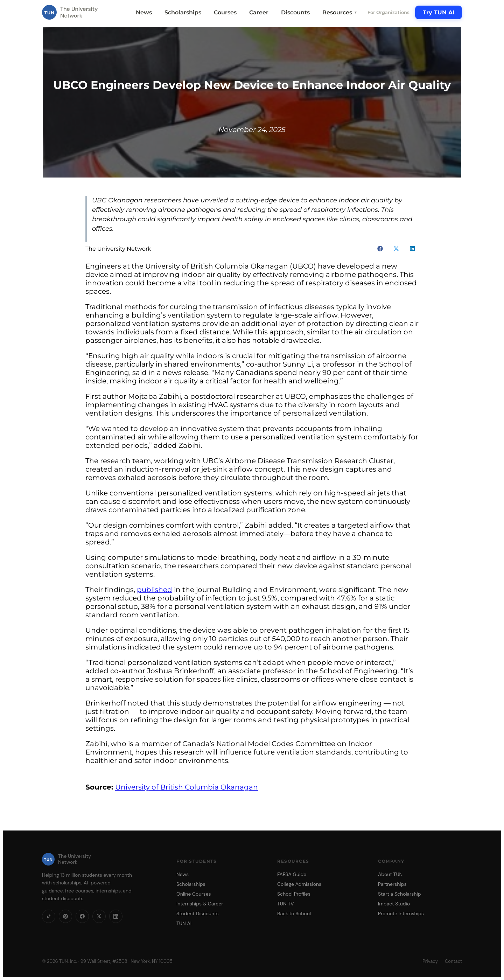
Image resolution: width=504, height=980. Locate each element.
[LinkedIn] (116, 916)
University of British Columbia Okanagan (187, 787)
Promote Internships (401, 913)
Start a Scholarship (400, 894)
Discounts (295, 12)
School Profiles (294, 894)
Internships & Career (200, 904)
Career (259, 12)
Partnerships (392, 884)
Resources (340, 12)
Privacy (430, 961)
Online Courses (194, 894)
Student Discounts (198, 913)
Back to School (294, 913)
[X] (99, 916)
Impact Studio (394, 904)
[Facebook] (82, 916)
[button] (380, 249)
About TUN (390, 874)
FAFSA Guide (292, 874)
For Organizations (388, 12)
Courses (225, 12)
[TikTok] (49, 916)
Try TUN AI (439, 12)
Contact (453, 961)
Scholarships (183, 12)
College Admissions (299, 884)
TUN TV (286, 904)
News (144, 12)
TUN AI (184, 923)
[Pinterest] (65, 916)
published (155, 590)
